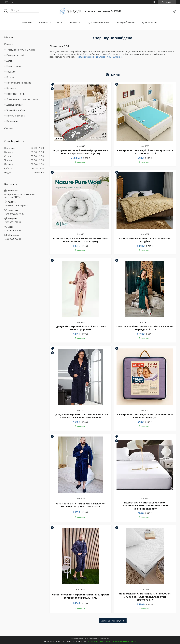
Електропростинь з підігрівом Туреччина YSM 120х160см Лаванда (145, 416)
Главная (27, 22)
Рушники (11, 88)
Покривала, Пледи (16, 94)
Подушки (11, 72)
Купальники (12, 121)
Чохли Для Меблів (16, 110)
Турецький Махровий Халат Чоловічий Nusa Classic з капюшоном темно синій (81, 416)
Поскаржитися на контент (99, 641)
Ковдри (10, 77)
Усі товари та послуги (111, 621)
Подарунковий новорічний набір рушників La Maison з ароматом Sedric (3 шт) (80, 152)
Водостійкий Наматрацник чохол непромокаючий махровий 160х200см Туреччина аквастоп (145, 506)
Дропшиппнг (150, 22)
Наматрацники (14, 66)
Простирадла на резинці (19, 83)
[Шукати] (6, 11)
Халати (10, 61)
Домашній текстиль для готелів (22, 99)
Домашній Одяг (14, 105)
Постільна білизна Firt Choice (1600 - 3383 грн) (99, 57)
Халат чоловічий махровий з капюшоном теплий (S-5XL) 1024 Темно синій (81, 505)
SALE (59, 22)
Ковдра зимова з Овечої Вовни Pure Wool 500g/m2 (145, 240)
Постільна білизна (15, 116)
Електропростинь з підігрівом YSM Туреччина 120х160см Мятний (145, 152)
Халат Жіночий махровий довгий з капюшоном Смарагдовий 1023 (145, 328)
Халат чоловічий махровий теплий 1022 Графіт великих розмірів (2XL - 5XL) (80, 596)
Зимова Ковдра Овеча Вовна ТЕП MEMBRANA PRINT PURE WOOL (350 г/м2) (80, 240)
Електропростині (15, 55)
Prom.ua (105, 639)
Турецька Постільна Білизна (21, 50)
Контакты (75, 22)
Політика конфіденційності (124, 641)
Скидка (8, 128)
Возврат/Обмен (126, 22)
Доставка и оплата (98, 22)
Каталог (44, 22)
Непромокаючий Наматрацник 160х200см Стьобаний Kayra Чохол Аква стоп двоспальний (145, 597)
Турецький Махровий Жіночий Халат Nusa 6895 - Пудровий (80, 328)
